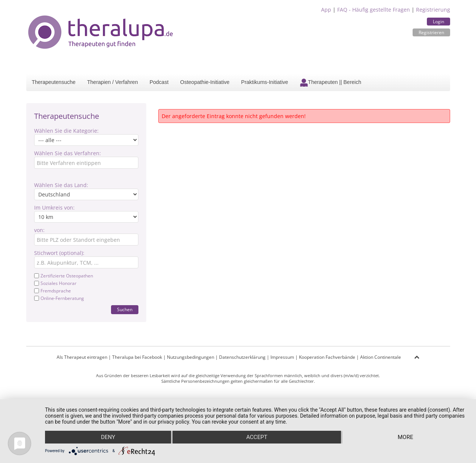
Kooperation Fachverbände (327, 357)
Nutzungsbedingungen (191, 357)
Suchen (125, 309)
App (326, 10)
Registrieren (431, 32)
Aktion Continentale (381, 357)
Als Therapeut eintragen (82, 357)
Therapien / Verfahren (112, 82)
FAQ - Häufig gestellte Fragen (374, 10)
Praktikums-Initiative (265, 82)
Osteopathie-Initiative (205, 82)
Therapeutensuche (54, 82)
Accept (257, 437)
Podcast (159, 82)
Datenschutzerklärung (242, 357)
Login (438, 22)
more (405, 437)
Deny (108, 437)
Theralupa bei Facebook (137, 357)
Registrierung (433, 10)
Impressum (282, 357)
